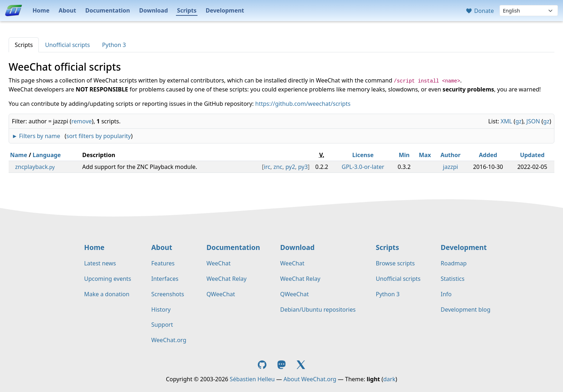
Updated (532, 155)
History (161, 310)
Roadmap (453, 263)
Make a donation (107, 294)
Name (19, 155)
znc (278, 167)
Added (488, 155)
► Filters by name (36, 136)
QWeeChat (221, 294)
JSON (533, 121)
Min (404, 155)
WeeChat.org (169, 340)
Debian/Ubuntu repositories (318, 310)
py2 (290, 167)
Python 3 (114, 45)
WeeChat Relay (227, 279)
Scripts (187, 10)
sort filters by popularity (99, 136)
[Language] (529, 11)
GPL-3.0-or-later (363, 167)
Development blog (465, 310)
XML (506, 121)
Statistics (452, 279)
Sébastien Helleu (252, 379)
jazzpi (451, 167)
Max (425, 155)
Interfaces (165, 279)
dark (389, 379)
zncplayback (35, 167)
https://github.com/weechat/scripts (303, 104)
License (363, 155)
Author (451, 155)
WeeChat (218, 263)
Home (41, 10)
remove (82, 121)
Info (446, 294)
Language (47, 155)
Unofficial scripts (67, 45)
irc (267, 167)
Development (225, 10)
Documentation (108, 10)
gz (518, 121)
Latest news (100, 263)
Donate (480, 11)
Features (163, 263)
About (67, 10)
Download (154, 10)
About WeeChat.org (310, 379)
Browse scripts (395, 263)
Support (162, 325)
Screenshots (167, 294)
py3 (303, 167)
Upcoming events (108, 279)
